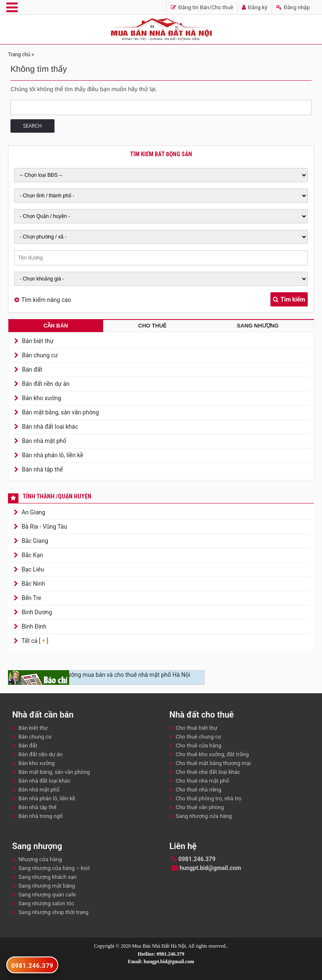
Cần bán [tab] (56, 326)
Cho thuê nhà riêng (199, 790)
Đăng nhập (293, 7)
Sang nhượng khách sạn (48, 877)
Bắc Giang (34, 541)
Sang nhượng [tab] (258, 326)
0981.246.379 (193, 859)
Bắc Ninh (32, 584)
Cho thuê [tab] (153, 326)
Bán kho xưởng (41, 398)
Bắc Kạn (32, 555)
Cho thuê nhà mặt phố (202, 781)
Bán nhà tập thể (42, 469)
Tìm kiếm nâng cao (46, 300)
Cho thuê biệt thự (196, 728)
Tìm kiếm (289, 299)
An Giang (33, 512)
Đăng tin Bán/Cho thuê (202, 7)
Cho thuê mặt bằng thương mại (213, 763)
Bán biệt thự (38, 341)
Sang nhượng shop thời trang (53, 912)
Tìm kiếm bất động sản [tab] (161, 154)
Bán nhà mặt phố (44, 441)
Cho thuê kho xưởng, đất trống (212, 754)
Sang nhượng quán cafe (47, 895)
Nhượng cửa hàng (40, 859)
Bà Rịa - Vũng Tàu (44, 527)
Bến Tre (31, 598)
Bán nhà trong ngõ (41, 816)
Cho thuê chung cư (199, 737)
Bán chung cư (40, 355)
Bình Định (33, 626)
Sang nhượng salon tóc (46, 903)
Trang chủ (19, 55)
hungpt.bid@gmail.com (206, 868)
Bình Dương (36, 612)
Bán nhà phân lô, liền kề (52, 455)
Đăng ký (254, 7)
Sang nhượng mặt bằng (47, 886)
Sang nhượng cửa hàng (204, 816)
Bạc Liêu (32, 569)
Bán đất (32, 369)
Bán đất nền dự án (45, 384)
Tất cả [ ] (34, 641)
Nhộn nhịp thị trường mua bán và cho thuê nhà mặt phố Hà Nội (109, 675)
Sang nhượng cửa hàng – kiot (54, 868)
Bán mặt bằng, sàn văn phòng (60, 412)
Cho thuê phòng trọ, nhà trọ (209, 798)
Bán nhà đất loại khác (50, 427)
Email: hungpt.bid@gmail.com (161, 962)
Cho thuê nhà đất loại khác (208, 772)
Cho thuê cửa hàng (199, 745)
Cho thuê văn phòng (200, 807)
